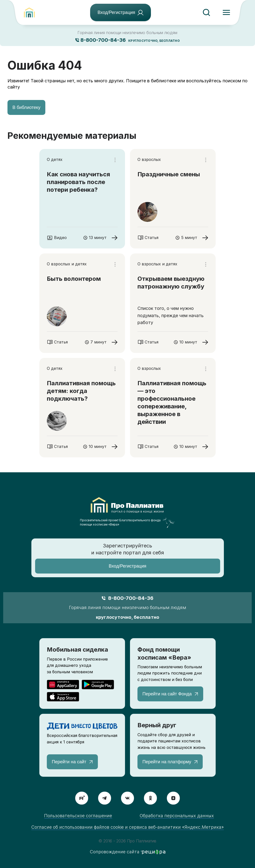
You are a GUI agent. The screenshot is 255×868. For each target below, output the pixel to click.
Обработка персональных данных (177, 816)
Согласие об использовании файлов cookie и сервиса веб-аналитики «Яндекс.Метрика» (128, 827)
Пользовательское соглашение (78, 816)
